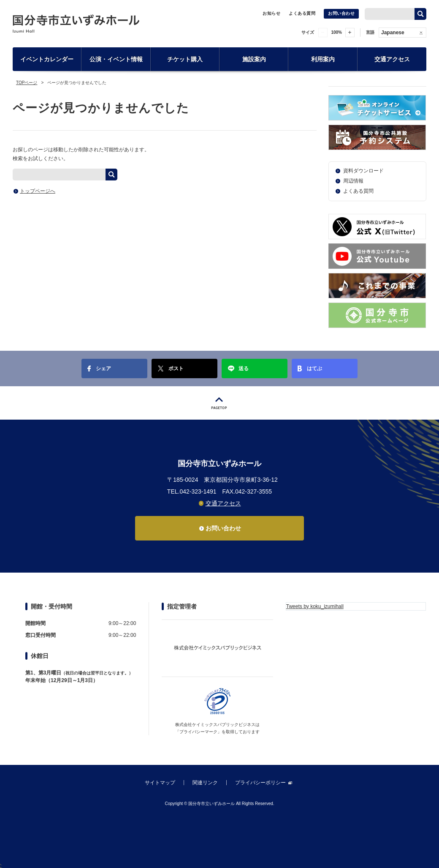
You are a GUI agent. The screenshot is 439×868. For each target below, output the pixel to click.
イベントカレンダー (47, 59)
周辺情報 (353, 181)
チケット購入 (185, 59)
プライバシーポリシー (260, 783)
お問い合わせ (341, 13)
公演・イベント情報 (116, 59)
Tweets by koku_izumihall (315, 606)
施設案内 (254, 59)
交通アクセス (392, 59)
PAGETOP (219, 403)
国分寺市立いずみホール (76, 23)
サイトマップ (160, 783)
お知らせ (271, 13)
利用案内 (323, 59)
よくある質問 (302, 13)
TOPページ (27, 83)
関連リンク (205, 783)
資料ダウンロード (363, 171)
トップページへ (38, 191)
